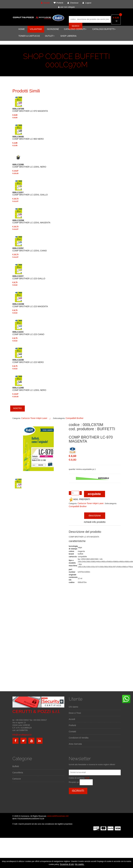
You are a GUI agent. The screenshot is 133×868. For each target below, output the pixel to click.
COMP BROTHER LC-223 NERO (28, 361)
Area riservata (75, 744)
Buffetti (16, 766)
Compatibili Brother (74, 418)
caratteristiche (77, 541)
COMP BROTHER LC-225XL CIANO (30, 249)
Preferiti (72, 725)
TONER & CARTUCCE (29, 36)
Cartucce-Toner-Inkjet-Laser (34, 418)
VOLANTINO (36, 29)
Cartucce (17, 779)
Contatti (72, 732)
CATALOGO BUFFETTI (104, 29)
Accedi (72, 719)
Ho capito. (80, 864)
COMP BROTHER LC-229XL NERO (29, 166)
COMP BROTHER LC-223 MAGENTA (30, 305)
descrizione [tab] (95, 516)
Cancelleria (18, 773)
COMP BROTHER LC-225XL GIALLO (30, 194)
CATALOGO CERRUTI (75, 29)
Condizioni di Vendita (79, 738)
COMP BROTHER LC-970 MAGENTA (30, 110)
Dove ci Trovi (75, 713)
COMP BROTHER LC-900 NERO (28, 138)
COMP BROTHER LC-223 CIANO (28, 333)
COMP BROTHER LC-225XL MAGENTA (31, 222)
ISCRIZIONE (53, 29)
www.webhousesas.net (58, 816)
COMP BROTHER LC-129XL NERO (29, 389)
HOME (22, 29)
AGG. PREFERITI (79, 499)
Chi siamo (73, 707)
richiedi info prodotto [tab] (95, 522)
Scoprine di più (67, 864)
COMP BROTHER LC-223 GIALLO (29, 277)
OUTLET (50, 36)
